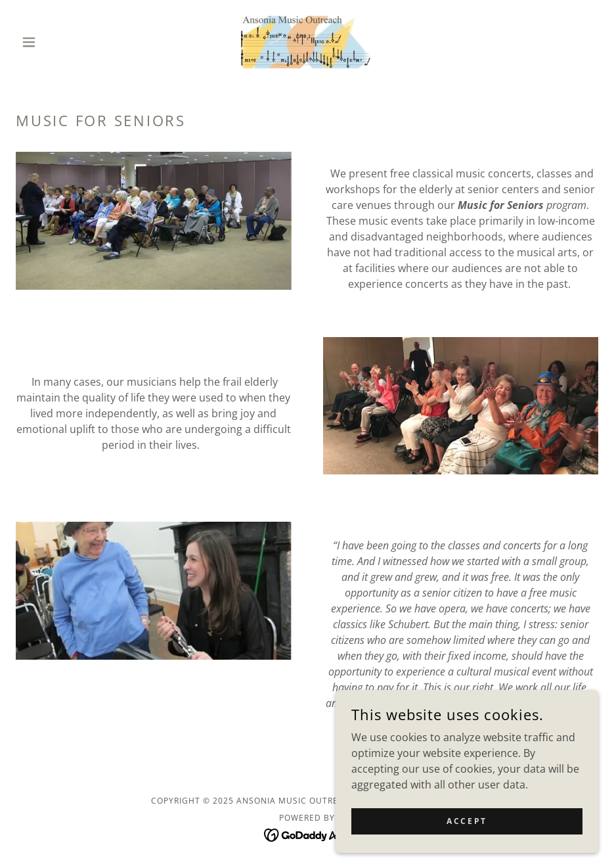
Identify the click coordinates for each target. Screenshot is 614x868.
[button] (59, 42)
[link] (307, 42)
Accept (467, 830)
